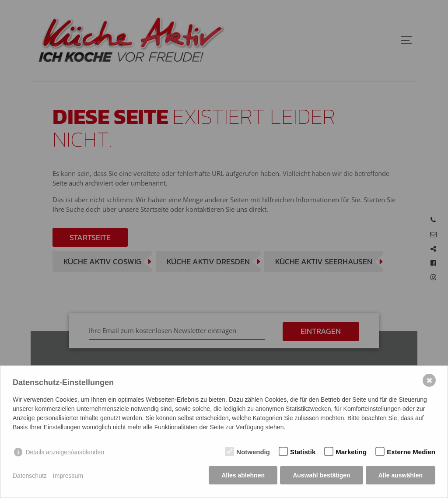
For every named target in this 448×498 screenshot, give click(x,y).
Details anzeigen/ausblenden (65, 453)
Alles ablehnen (243, 476)
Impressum (68, 476)
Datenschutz (30, 476)
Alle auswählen (401, 476)
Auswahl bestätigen (321, 476)
